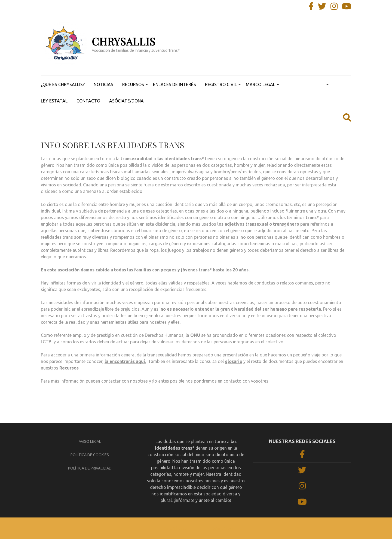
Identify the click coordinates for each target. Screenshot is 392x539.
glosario (234, 361)
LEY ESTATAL (54, 101)
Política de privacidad (90, 468)
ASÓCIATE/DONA (126, 101)
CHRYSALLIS (124, 41)
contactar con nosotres (125, 381)
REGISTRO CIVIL (221, 84)
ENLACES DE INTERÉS (174, 84)
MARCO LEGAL (261, 84)
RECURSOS (133, 84)
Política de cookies (90, 455)
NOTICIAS (103, 84)
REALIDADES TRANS (304, 84)
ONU (195, 335)
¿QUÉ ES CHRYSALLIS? (63, 84)
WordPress (223, 528)
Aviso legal (90, 441)
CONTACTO (88, 101)
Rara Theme (175, 528)
